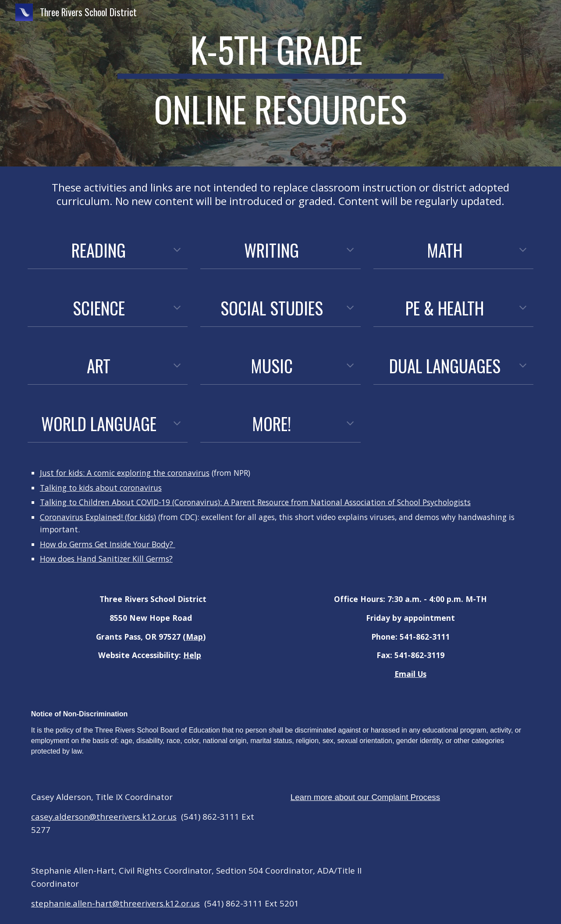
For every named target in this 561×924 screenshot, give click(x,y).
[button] (177, 251)
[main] (280, 83)
